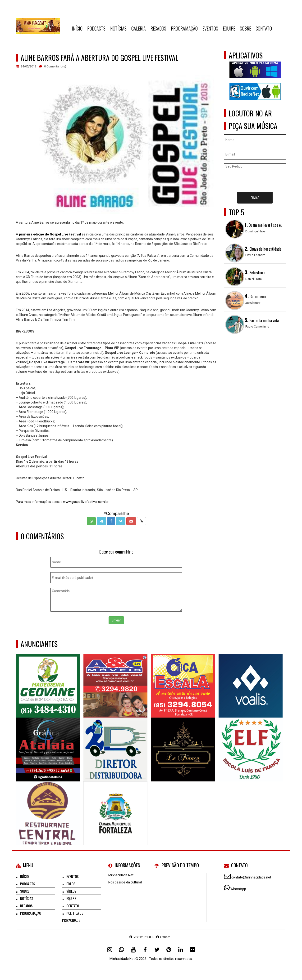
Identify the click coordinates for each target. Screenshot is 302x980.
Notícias (118, 28)
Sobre (245, 28)
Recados (158, 28)
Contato (264, 28)
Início (77, 28)
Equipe (229, 28)
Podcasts (96, 28)
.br (107, 502)
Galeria (139, 28)
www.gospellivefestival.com (84, 502)
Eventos (210, 28)
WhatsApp (238, 889)
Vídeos (71, 891)
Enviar (116, 620)
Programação (184, 28)
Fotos (71, 884)
